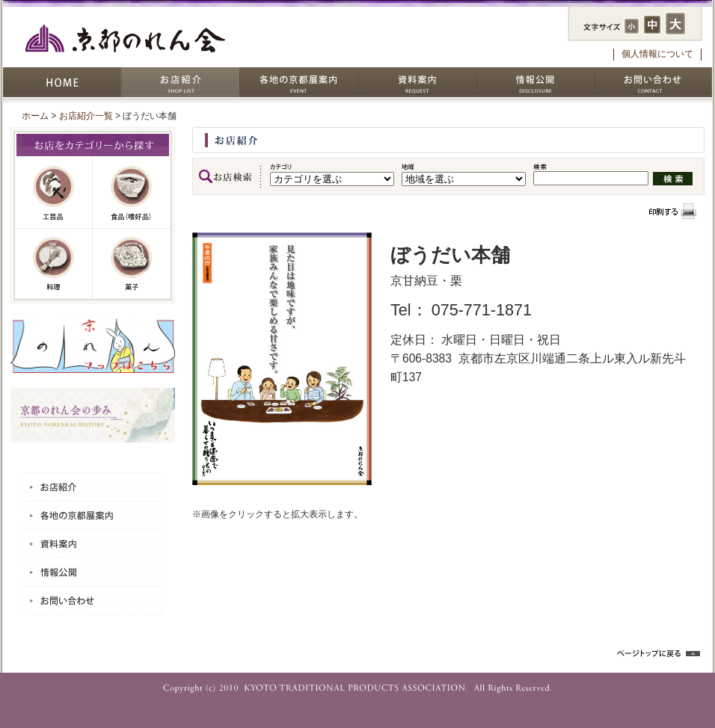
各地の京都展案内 (298, 82)
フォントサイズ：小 (632, 26)
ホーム (35, 116)
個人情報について (657, 54)
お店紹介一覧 (86, 116)
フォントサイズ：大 (675, 24)
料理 (54, 264)
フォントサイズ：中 (652, 25)
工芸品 (54, 193)
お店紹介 (180, 82)
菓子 (132, 264)
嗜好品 (132, 193)
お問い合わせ (653, 82)
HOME (62, 82)
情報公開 (535, 82)
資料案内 (417, 82)
